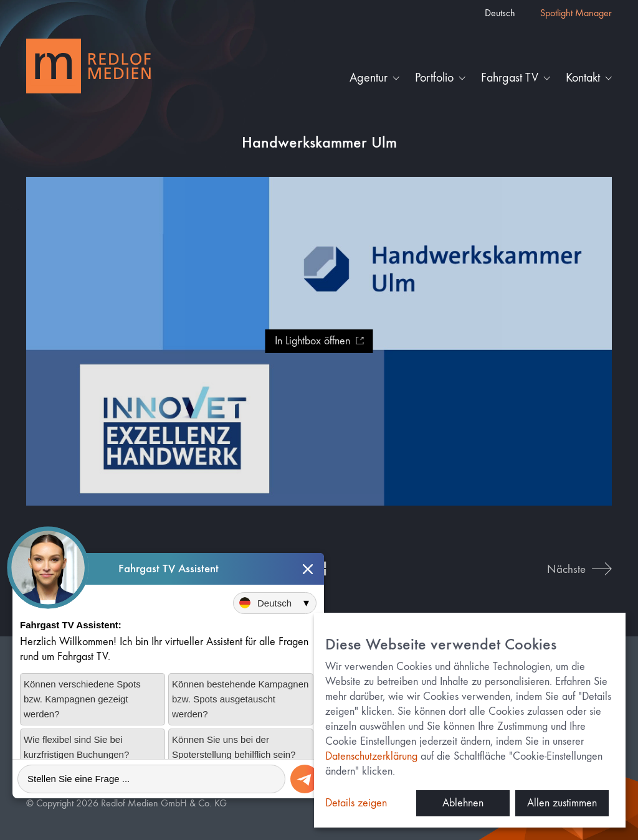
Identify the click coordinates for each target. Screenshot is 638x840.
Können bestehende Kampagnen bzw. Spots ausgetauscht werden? (240, 699)
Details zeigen (356, 803)
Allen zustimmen (562, 803)
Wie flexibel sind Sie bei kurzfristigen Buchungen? (76, 747)
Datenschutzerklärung (371, 756)
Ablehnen (463, 803)
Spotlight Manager (576, 13)
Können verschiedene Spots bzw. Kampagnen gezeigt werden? (82, 699)
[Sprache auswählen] (275, 603)
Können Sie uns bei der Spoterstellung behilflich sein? (234, 747)
